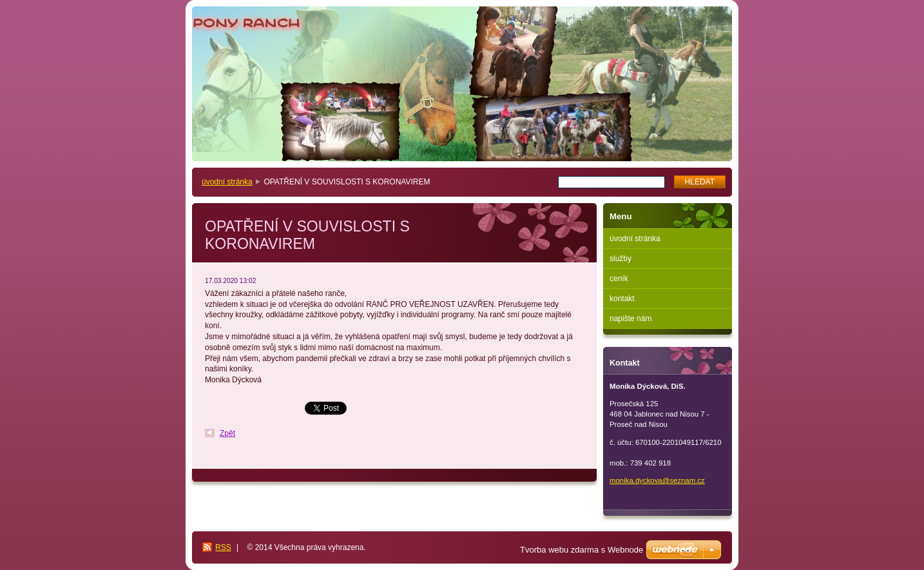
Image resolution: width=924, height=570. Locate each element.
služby (621, 259)
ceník (619, 279)
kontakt (622, 299)
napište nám (630, 319)
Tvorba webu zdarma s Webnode (582, 550)
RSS (223, 547)
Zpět (227, 433)
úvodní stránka (227, 182)
